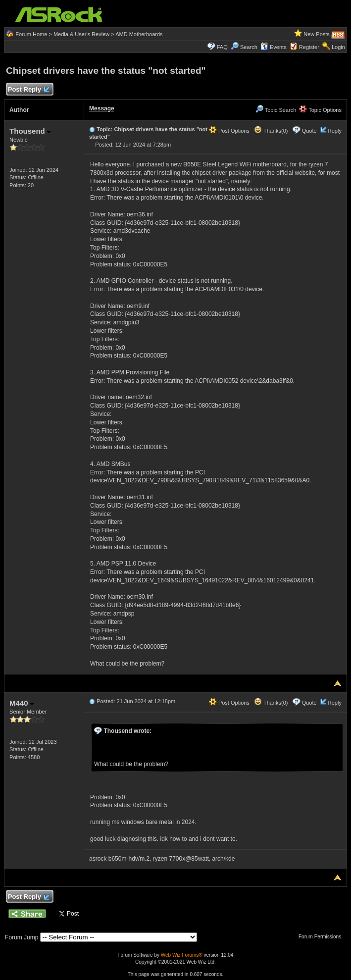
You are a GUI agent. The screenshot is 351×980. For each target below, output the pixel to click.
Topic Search (276, 110)
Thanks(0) (271, 131)
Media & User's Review (81, 34)
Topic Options (320, 110)
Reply (335, 131)
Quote (309, 131)
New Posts (317, 34)
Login (338, 47)
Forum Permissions (322, 937)
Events (274, 47)
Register (309, 47)
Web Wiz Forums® (182, 955)
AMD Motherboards (139, 34)
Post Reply (28, 90)
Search (249, 47)
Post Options (229, 131)
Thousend (30, 131)
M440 (22, 703)
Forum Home (31, 34)
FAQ (222, 47)
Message (102, 108)
